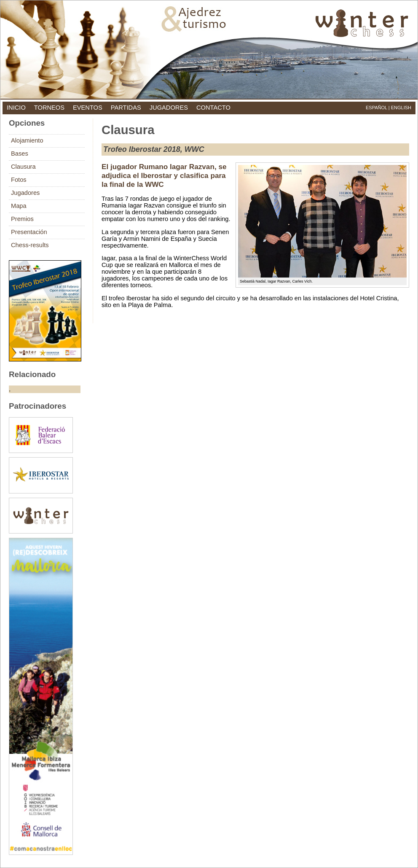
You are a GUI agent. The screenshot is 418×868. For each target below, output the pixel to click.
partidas (126, 108)
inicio (16, 108)
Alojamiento (27, 140)
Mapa (19, 206)
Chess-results (30, 245)
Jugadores (25, 193)
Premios (22, 219)
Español (376, 108)
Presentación (29, 232)
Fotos (19, 180)
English (401, 108)
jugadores (169, 108)
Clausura (23, 167)
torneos (49, 108)
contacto (213, 108)
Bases (20, 154)
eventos (88, 108)
